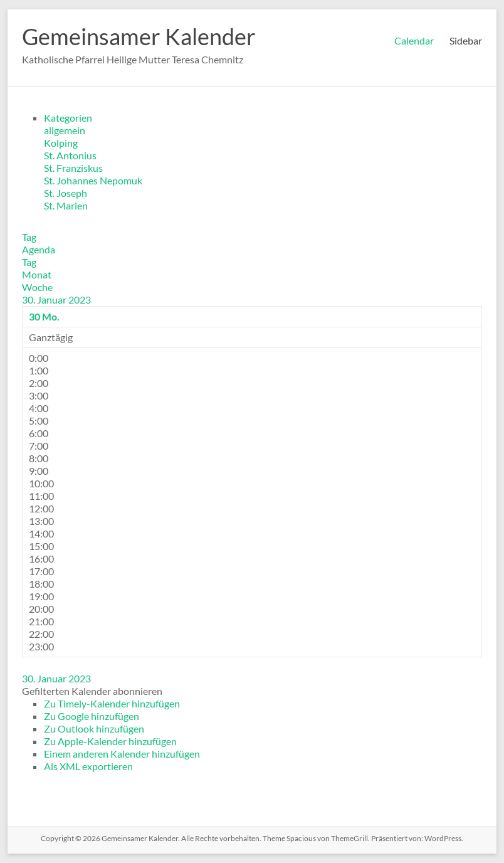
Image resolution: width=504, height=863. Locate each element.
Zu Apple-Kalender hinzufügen (110, 741)
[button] (92, 691)
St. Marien (66, 205)
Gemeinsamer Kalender (139, 36)
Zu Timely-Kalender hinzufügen (112, 703)
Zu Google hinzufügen (92, 716)
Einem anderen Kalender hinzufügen (122, 754)
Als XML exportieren (88, 766)
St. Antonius (70, 155)
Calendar (414, 40)
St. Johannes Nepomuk (93, 180)
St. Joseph (66, 193)
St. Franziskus (73, 168)
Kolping (61, 143)
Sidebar (466, 40)
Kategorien (68, 118)
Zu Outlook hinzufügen (94, 728)
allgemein (65, 130)
